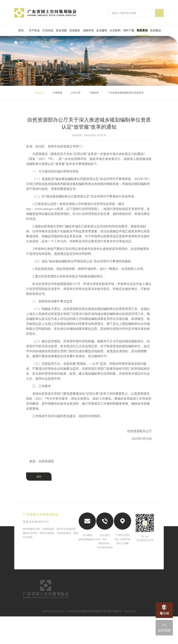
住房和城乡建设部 (75, 562)
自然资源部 (46, 562)
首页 (21, 30)
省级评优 (88, 30)
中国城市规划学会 (75, 568)
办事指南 (58, 93)
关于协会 (34, 30)
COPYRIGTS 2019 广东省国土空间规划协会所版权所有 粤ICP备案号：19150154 (89, 639)
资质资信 (142, 30)
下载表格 (94, 93)
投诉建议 (155, 30)
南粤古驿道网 (103, 568)
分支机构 (115, 30)
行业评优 (151, 598)
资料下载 (129, 30)
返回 (39, 477)
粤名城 (132, 568)
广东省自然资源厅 (103, 562)
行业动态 (48, 30)
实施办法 (50, 42)
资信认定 (79, 598)
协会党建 (61, 30)
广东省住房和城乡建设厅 (132, 562)
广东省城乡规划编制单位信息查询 (125, 93)
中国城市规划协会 (46, 568)
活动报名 (75, 30)
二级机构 (44, 617)
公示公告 (76, 93)
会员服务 (102, 30)
